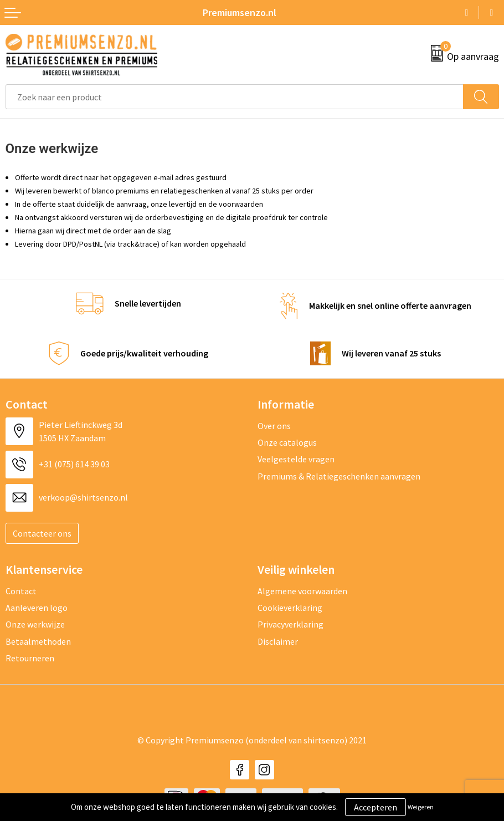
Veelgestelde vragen (296, 459)
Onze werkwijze (35, 624)
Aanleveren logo (37, 608)
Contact (21, 591)
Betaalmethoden (38, 641)
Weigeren (421, 807)
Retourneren (30, 658)
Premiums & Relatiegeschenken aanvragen (339, 476)
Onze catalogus (287, 442)
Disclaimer (278, 641)
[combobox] (235, 97)
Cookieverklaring (290, 608)
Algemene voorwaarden (302, 591)
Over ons (274, 426)
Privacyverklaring (290, 624)
